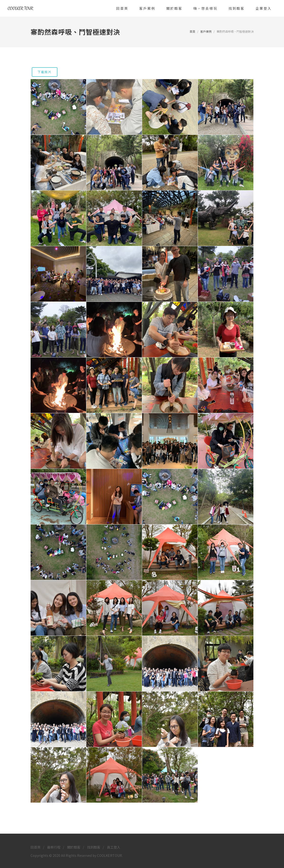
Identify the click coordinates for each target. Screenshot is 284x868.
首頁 (192, 31)
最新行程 (54, 847)
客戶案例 (206, 31)
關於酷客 (74, 847)
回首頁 (36, 847)
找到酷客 (94, 847)
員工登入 (114, 847)
